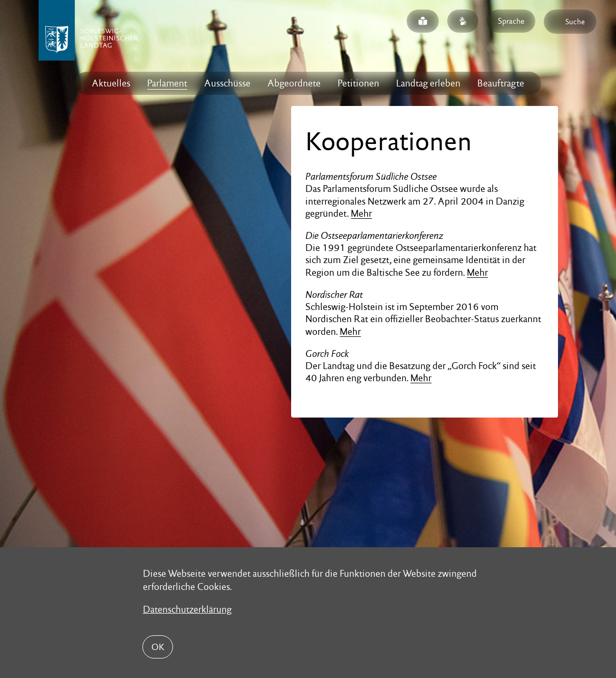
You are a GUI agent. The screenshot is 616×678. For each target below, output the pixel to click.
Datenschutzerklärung (187, 609)
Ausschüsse (227, 83)
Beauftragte (501, 83)
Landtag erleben (428, 83)
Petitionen (358, 83)
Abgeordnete (294, 83)
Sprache (511, 21)
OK (158, 647)
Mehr (361, 213)
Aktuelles (111, 83)
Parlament (167, 83)
